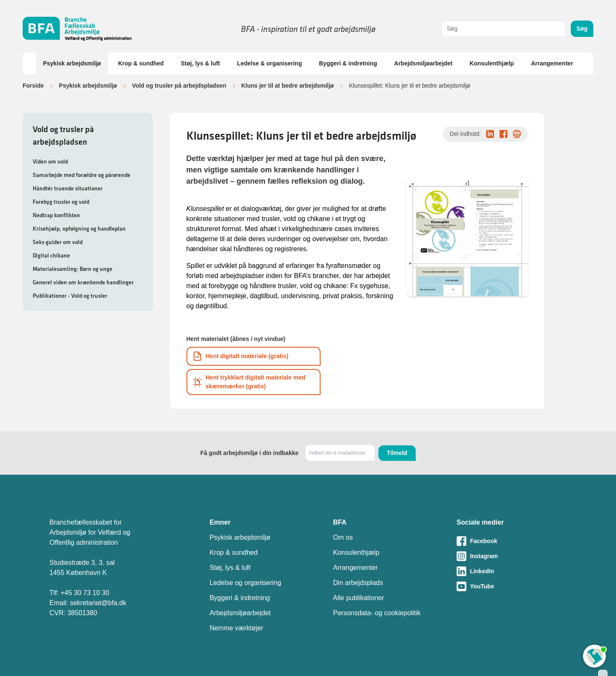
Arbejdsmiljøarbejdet (423, 63)
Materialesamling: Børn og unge (72, 269)
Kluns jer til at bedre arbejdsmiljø (288, 86)
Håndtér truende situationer (68, 188)
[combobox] (503, 29)
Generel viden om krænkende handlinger (83, 282)
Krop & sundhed (141, 63)
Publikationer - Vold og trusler (70, 296)
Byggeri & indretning (348, 63)
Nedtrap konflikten (56, 215)
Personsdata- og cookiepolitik (377, 613)
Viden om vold (50, 161)
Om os (343, 537)
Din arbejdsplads (358, 583)
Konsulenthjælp (492, 63)
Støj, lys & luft (200, 63)
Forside (33, 86)
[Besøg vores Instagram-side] (511, 556)
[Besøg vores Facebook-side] (511, 541)
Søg (582, 29)
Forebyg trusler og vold (61, 202)
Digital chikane (51, 255)
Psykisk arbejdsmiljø (72, 63)
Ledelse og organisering (245, 583)
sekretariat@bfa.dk (98, 603)
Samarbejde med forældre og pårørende (82, 175)
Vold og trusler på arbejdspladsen (179, 86)
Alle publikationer (359, 598)
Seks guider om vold (58, 242)
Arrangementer (552, 63)
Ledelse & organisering (270, 63)
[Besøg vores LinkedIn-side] (511, 571)
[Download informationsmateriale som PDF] (254, 356)
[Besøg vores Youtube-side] (511, 586)
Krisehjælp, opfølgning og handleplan (79, 229)
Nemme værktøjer (236, 628)
